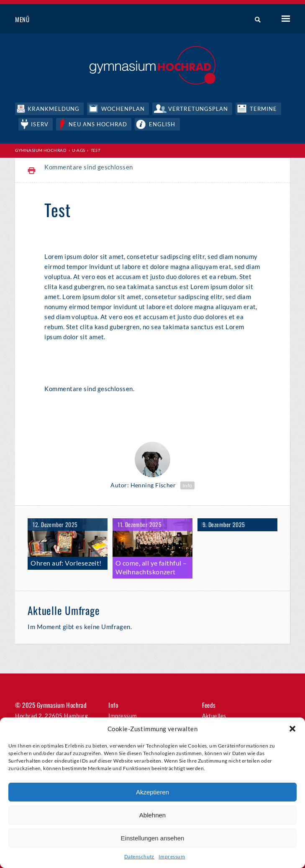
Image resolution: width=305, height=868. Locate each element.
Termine (263, 109)
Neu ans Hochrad (98, 124)
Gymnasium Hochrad (41, 150)
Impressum (172, 856)
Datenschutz (139, 856)
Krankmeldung (53, 109)
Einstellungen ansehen (153, 838)
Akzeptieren (152, 792)
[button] (292, 729)
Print (32, 171)
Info (187, 485)
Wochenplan (123, 109)
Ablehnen (152, 815)
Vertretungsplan (198, 109)
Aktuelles (214, 716)
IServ (40, 124)
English (162, 124)
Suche (255, 20)
